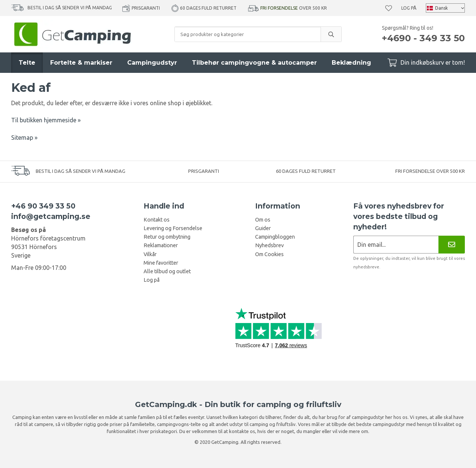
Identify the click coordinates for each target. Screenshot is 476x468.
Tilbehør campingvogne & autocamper (254, 63)
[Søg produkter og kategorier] (248, 34)
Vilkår (150, 254)
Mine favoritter (161, 263)
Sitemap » (24, 138)
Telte (27, 63)
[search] (331, 34)
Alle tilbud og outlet (167, 271)
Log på (409, 8)
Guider (263, 228)
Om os (263, 220)
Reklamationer (161, 245)
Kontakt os (157, 220)
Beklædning (351, 63)
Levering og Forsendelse (173, 228)
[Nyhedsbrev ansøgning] (396, 244)
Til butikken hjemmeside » (46, 120)
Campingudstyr (152, 63)
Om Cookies (269, 254)
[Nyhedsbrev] (452, 244)
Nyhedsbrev (269, 245)
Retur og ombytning (167, 237)
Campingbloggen (275, 237)
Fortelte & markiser (81, 63)
